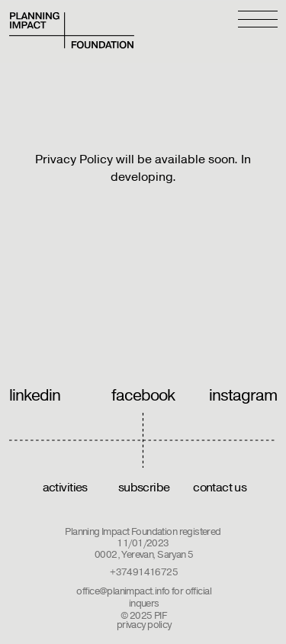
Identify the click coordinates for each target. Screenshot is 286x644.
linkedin (35, 396)
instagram (243, 396)
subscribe (144, 488)
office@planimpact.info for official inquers (144, 597)
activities (65, 488)
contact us (220, 488)
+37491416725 (144, 572)
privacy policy (144, 625)
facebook (143, 396)
